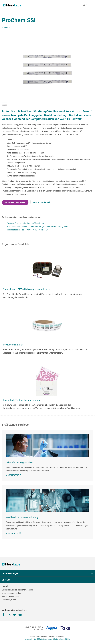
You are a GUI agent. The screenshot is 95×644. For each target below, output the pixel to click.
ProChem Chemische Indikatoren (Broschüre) (25, 223)
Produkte (7, 28)
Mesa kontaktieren (42, 202)
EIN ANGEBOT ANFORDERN (15, 202)
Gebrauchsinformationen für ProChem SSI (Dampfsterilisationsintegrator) (37, 227)
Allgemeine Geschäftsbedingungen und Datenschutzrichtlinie (47, 639)
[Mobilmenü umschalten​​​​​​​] (90, 5)
